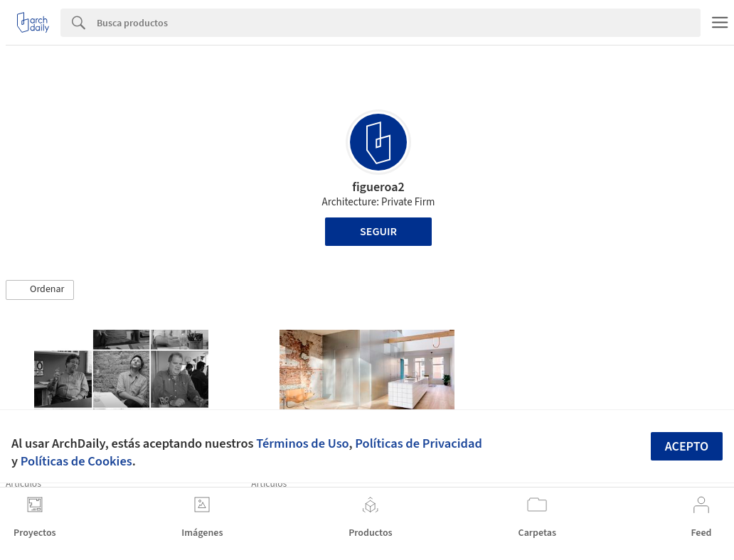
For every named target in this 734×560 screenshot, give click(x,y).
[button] (40, 290)
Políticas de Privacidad (419, 443)
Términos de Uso (302, 443)
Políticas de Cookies (76, 461)
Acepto (687, 447)
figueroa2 (378, 187)
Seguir (378, 232)
